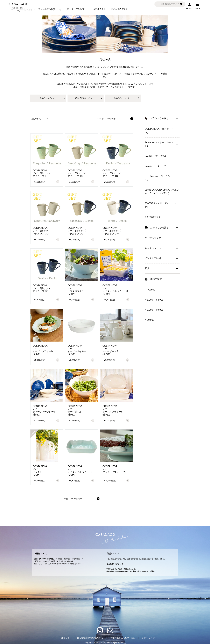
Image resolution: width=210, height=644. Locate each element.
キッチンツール (153, 248)
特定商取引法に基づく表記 (123, 638)
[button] (121, 119)
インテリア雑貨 (153, 258)
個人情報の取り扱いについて (90, 638)
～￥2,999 (150, 290)
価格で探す (156, 279)
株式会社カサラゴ (120, 9)
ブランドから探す (47, 9)
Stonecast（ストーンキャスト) (159, 144)
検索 (181, 4)
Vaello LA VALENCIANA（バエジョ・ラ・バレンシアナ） (162, 191)
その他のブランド (154, 217)
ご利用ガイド (99, 9)
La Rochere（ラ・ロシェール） (160, 178)
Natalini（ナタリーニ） (157, 166)
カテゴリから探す (76, 9)
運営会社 (65, 638)
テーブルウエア (153, 238)
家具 (147, 268)
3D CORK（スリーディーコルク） (160, 205)
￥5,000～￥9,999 (154, 310)
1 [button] (127, 119)
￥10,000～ (151, 320)
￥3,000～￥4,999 (154, 300)
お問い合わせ (148, 638)
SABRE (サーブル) (155, 156)
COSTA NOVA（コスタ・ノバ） (159, 131)
